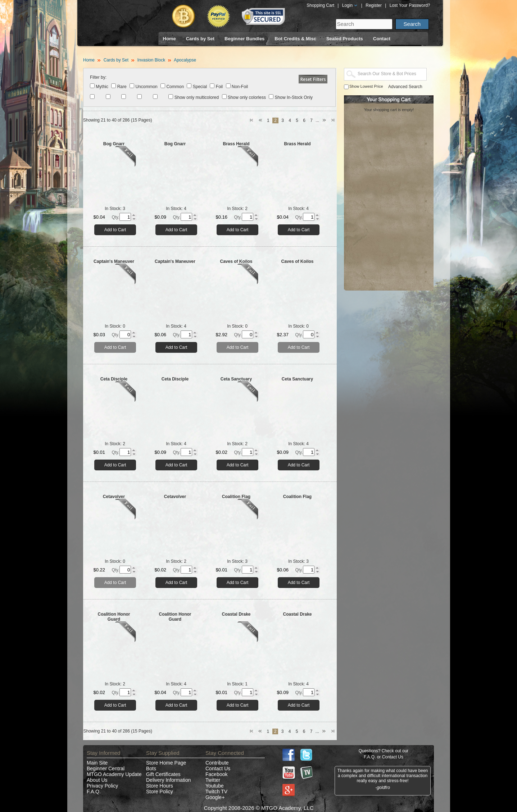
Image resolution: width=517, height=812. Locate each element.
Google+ (215, 797)
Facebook (216, 774)
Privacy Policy (102, 786)
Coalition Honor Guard (114, 617)
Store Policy (160, 792)
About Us (97, 780)
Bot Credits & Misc (295, 39)
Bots (151, 768)
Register (374, 5)
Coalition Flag (236, 497)
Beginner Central (106, 768)
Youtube (215, 786)
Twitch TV (216, 792)
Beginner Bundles (244, 39)
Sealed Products (345, 39)
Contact (382, 39)
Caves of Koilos (236, 261)
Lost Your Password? (410, 5)
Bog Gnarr (114, 144)
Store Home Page (166, 763)
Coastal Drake (236, 614)
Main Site (97, 763)
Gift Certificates (163, 774)
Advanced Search (405, 87)
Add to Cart (115, 230)
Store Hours (160, 786)
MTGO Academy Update (114, 774)
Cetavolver (114, 497)
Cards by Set (200, 39)
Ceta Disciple (114, 379)
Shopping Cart (320, 5)
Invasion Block (151, 60)
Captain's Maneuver (114, 261)
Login (350, 5)
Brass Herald (236, 144)
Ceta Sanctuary (236, 379)
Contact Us (218, 768)
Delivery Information (169, 780)
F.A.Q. (94, 792)
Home (169, 39)
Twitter (213, 780)
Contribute (217, 763)
